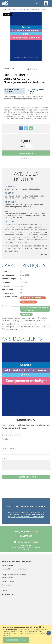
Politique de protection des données (14, 575)
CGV (3, 588)
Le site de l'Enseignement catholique (14, 569)
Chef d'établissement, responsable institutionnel (35, 309)
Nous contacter (7, 585)
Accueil (4, 10)
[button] (6, 37)
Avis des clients (22, 339)
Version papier (14, 91)
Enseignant (26, 314)
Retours (4, 591)
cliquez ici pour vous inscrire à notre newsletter (26, 517)
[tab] (26, 339)
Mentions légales (7, 577)
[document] (26, 634)
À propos (5, 572)
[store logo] (18, 3)
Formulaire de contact (26, 542)
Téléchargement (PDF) (37, 91)
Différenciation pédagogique (33, 298)
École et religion (29, 302)
